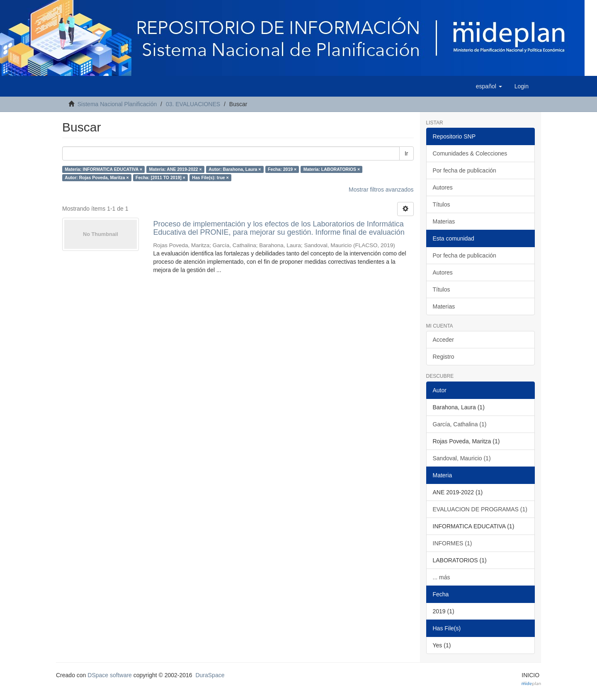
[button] (489, 86)
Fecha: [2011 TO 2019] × (160, 177)
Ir (406, 153)
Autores (443, 187)
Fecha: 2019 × (282, 169)
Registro (444, 357)
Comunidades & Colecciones (470, 153)
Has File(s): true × (210, 177)
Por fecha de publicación (465, 170)
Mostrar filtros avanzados (381, 190)
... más (442, 577)
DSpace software (110, 675)
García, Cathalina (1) (460, 424)
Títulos (442, 204)
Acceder (443, 340)
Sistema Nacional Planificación (117, 104)
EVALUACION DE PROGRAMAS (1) (480, 509)
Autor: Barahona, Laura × (235, 169)
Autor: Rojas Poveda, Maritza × (97, 177)
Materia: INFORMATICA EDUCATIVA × (103, 169)
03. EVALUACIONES (193, 104)
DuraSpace (210, 675)
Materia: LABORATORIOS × (332, 169)
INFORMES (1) (453, 543)
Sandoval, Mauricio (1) (462, 458)
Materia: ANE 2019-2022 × (176, 169)
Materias (444, 221)
